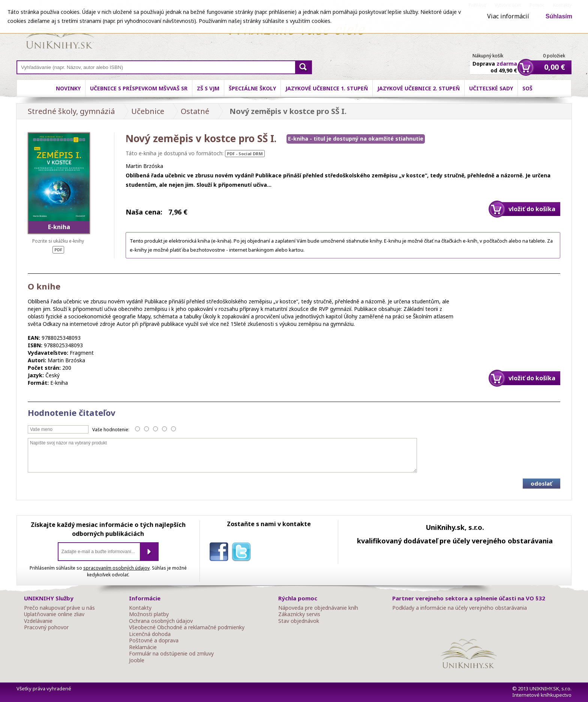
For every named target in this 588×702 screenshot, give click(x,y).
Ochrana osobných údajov (161, 621)
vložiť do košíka (532, 209)
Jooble (137, 660)
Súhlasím (559, 16)
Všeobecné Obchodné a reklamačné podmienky (187, 627)
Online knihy (60, 34)
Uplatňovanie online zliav (54, 614)
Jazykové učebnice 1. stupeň (327, 88)
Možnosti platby (149, 614)
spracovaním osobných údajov (116, 568)
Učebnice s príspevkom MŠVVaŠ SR (139, 88)
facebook (220, 553)
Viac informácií (508, 16)
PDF (58, 250)
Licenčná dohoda (150, 634)
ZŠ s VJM (208, 88)
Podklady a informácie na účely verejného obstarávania (460, 608)
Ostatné (195, 111)
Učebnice (148, 111)
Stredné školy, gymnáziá (71, 111)
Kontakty (140, 608)
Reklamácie (143, 647)
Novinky (68, 88)
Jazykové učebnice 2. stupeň (418, 88)
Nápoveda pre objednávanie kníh (318, 608)
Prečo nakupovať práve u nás (59, 608)
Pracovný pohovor (46, 627)
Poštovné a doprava (154, 640)
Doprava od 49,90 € (495, 63)
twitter (243, 553)
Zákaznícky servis (299, 614)
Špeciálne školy (252, 88)
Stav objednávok (299, 621)
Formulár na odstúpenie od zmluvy (171, 654)
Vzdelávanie (38, 621)
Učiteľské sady (491, 88)
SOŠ (527, 88)
